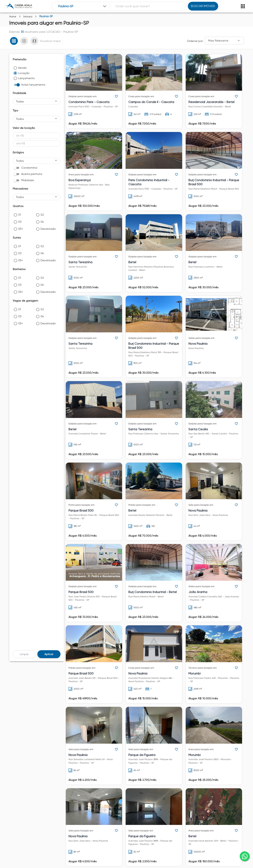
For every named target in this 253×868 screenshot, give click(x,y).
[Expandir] (105, 6)
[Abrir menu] (243, 6)
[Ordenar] (224, 41)
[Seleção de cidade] (83, 6)
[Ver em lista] (24, 41)
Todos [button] (20, 119)
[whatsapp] (245, 856)
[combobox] (83, 6)
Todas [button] (20, 101)
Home (13, 17)
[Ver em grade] (14, 41)
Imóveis (28, 17)
